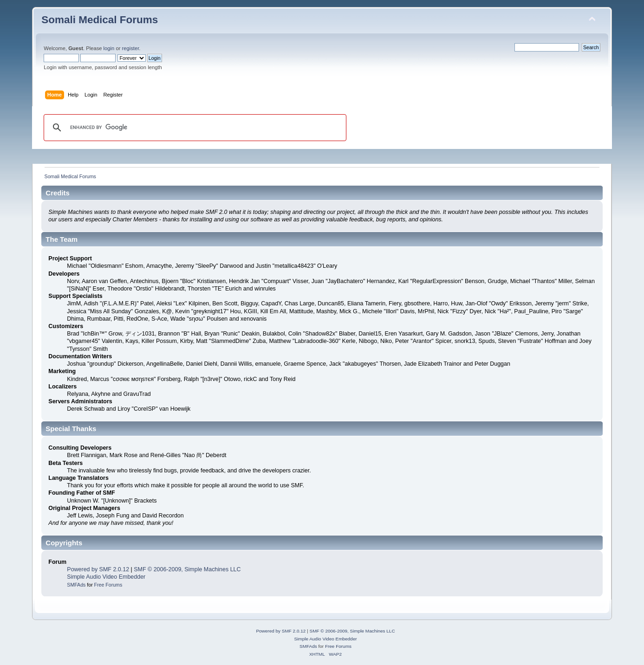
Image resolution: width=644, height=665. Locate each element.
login (109, 48)
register (131, 48)
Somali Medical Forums (100, 20)
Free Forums (108, 585)
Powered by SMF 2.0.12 (98, 569)
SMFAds (76, 585)
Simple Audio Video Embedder (106, 577)
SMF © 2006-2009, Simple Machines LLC (187, 569)
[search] (194, 128)
